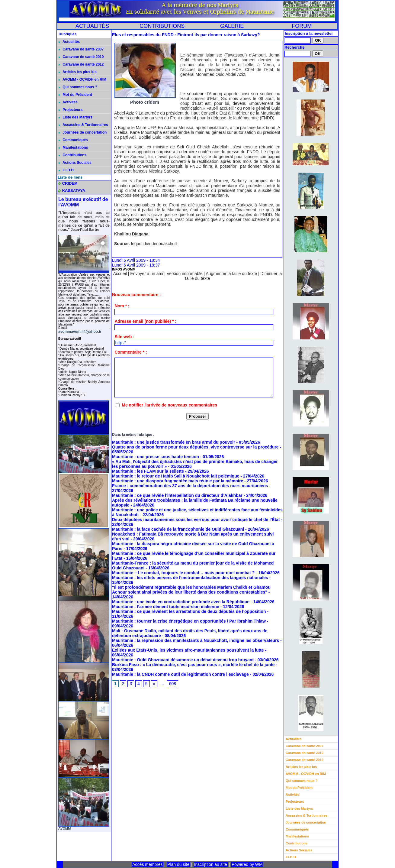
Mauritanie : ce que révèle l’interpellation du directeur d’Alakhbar (177, 495)
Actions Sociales (75, 163)
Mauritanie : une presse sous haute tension (156, 457)
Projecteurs (71, 110)
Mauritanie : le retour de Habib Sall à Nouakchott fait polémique (176, 476)
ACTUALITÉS (92, 26)
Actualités (69, 42)
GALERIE (232, 26)
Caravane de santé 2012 (81, 64)
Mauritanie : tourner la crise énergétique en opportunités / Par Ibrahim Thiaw (189, 621)
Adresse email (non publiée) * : (145, 321)
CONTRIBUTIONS (162, 26)
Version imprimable (185, 274)
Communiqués (73, 140)
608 (173, 684)
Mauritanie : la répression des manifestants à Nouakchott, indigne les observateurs (196, 640)
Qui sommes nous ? (78, 87)
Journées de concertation (83, 132)
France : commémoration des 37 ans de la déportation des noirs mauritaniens (190, 486)
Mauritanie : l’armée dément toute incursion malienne (166, 607)
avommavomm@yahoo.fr (80, 332)
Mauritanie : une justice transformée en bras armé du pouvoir (174, 442)
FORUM (302, 26)
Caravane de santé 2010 (81, 57)
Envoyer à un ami (147, 274)
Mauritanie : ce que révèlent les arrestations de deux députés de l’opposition (189, 611)
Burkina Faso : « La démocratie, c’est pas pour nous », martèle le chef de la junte (193, 665)
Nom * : (122, 306)
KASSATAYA (74, 191)
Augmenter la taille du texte (231, 274)
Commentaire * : (131, 352)
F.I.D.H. (67, 170)
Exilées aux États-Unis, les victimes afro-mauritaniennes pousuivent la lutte (188, 650)
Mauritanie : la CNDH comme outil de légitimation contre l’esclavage (180, 674)
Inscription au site (211, 864)
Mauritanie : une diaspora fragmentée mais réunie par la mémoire (178, 481)
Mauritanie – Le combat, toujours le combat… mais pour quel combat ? (183, 573)
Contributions (72, 155)
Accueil (120, 274)
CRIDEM (70, 183)
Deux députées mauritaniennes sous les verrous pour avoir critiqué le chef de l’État (196, 520)
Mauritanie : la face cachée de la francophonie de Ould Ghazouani (178, 529)
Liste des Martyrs (75, 117)
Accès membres (147, 864)
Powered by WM (247, 864)
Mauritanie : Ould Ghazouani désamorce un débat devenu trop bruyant (183, 660)
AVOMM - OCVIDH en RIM (82, 79)
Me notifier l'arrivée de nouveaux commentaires (169, 405)
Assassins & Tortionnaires (83, 125)
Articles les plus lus (78, 72)
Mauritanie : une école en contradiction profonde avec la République (181, 602)
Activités (68, 102)
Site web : (124, 337)
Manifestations (73, 147)
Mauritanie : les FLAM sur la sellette (148, 471)
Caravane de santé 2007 (81, 49)
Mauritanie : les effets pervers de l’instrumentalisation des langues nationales (190, 578)
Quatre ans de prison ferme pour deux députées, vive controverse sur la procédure (195, 447)
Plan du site (178, 864)
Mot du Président (75, 95)
